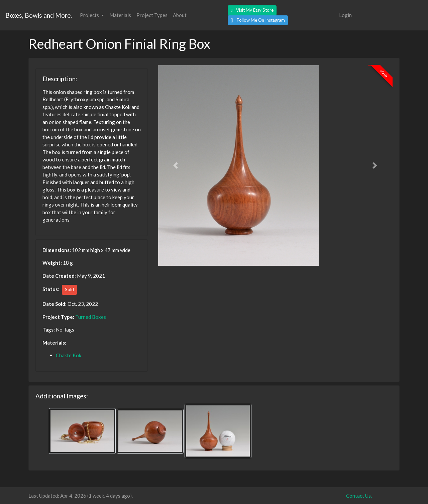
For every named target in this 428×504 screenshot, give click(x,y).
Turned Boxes (91, 317)
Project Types (152, 15)
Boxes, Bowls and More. (39, 15)
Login (345, 15)
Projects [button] (90, 15)
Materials (120, 15)
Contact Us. (359, 496)
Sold (69, 289)
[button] (252, 10)
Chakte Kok (69, 355)
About (180, 15)
